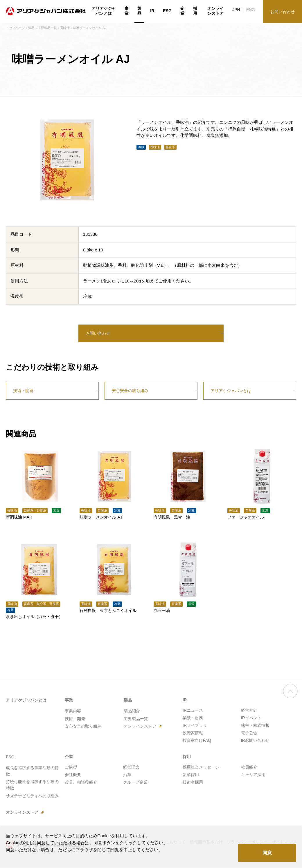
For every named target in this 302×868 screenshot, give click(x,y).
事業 (127, 11)
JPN (236, 10)
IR (152, 11)
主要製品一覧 (47, 28)
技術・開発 (23, 391)
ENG (251, 10)
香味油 (65, 28)
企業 (182, 11)
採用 (195, 11)
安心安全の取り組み (130, 391)
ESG (167, 11)
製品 (31, 28)
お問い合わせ (98, 333)
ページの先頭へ (290, 694)
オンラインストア (215, 11)
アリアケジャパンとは (231, 391)
